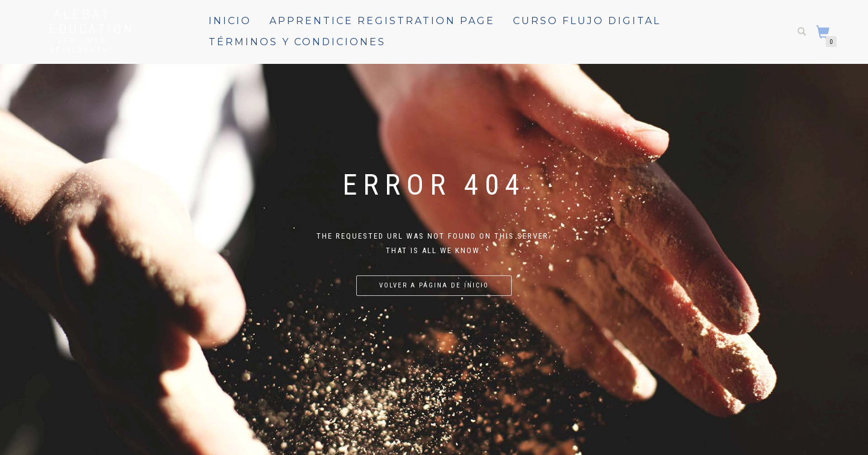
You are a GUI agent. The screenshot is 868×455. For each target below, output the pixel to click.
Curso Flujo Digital (587, 21)
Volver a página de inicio (434, 285)
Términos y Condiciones (297, 42)
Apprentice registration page (382, 21)
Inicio (230, 21)
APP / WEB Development (82, 45)
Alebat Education (82, 21)
